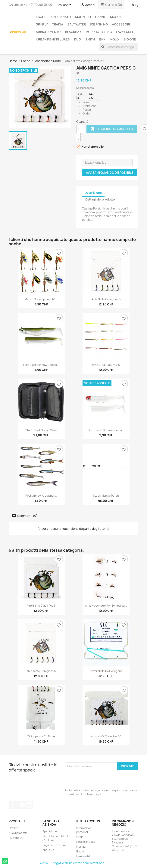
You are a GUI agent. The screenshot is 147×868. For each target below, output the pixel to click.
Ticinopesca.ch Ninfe (41, 736)
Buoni (80, 851)
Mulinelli (83, 17)
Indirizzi (81, 847)
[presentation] (94, 779)
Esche (41, 17)
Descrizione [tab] (93, 193)
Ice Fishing (99, 24)
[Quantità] (81, 129)
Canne (100, 17)
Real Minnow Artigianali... (41, 496)
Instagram (29, 805)
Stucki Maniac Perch (106, 496)
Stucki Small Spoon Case (41, 430)
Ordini (80, 837)
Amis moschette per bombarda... (106, 606)
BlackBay (73, 32)
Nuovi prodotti (18, 833)
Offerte (13, 828)
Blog (135, 5)
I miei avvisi (83, 856)
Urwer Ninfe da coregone (106, 671)
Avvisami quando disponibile (110, 173)
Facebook (13, 805)
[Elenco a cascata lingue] (65, 5)
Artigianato (61, 17)
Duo (78, 39)
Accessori (121, 24)
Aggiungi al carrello (112, 129)
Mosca (116, 17)
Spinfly (42, 24)
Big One (130, 39)
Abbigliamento (48, 32)
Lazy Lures (125, 32)
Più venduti (16, 838)
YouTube (21, 805)
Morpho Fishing (99, 32)
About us (48, 850)
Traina (58, 24)
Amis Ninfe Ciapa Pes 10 (106, 736)
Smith (90, 39)
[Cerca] (119, 47)
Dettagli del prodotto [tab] (100, 199)
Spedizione (50, 831)
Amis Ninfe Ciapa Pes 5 (41, 606)
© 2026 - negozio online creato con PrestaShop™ (74, 863)
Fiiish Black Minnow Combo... (41, 365)
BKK (102, 39)
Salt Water (77, 24)
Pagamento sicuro (54, 845)
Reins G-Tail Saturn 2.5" (106, 365)
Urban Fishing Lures (53, 39)
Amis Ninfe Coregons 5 (106, 299)
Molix (115, 39)
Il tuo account (89, 821)
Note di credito (86, 842)
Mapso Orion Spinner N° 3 (41, 299)
